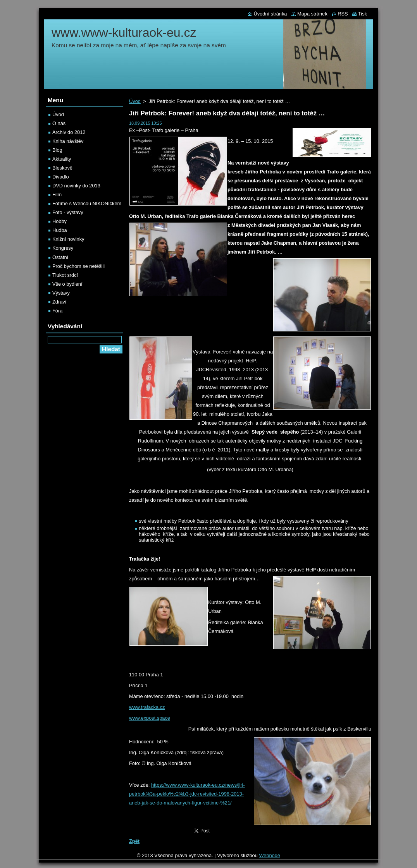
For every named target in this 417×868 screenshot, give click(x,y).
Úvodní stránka (270, 14)
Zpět (134, 841)
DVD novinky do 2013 (76, 186)
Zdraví (59, 302)
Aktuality (62, 159)
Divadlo (61, 177)
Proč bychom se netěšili (78, 266)
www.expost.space (150, 718)
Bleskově (62, 168)
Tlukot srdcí (65, 275)
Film (57, 195)
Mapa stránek (312, 14)
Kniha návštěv (68, 141)
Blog (57, 150)
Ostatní (60, 257)
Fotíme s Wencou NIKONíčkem (87, 203)
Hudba (60, 230)
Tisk (363, 14)
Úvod (135, 101)
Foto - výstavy (68, 212)
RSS (343, 14)
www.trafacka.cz (147, 707)
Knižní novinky (68, 239)
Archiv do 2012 (69, 132)
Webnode (270, 855)
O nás (59, 123)
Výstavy (61, 293)
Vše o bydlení (67, 284)
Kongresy (63, 248)
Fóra (57, 311)
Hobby (59, 221)
